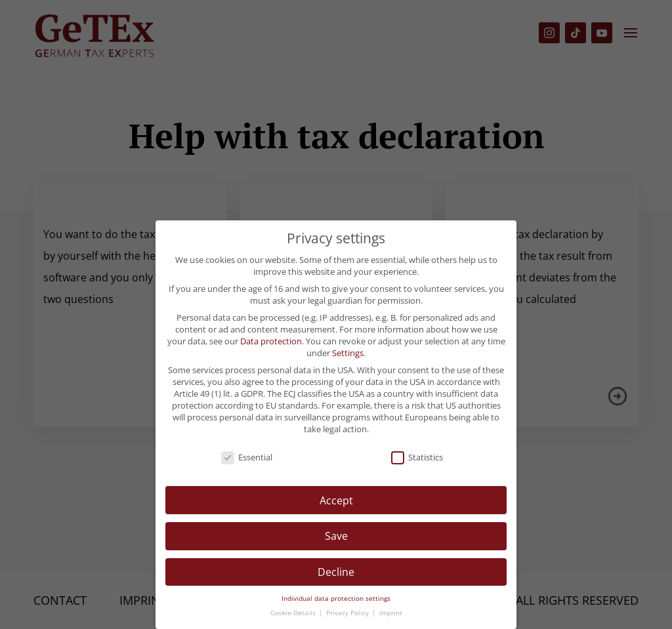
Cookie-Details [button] (294, 613)
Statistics (417, 457)
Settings (348, 353)
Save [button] (336, 536)
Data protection (271, 341)
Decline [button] (336, 572)
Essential (247, 457)
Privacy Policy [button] (348, 613)
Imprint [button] (391, 613)
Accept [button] (336, 500)
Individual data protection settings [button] (336, 599)
